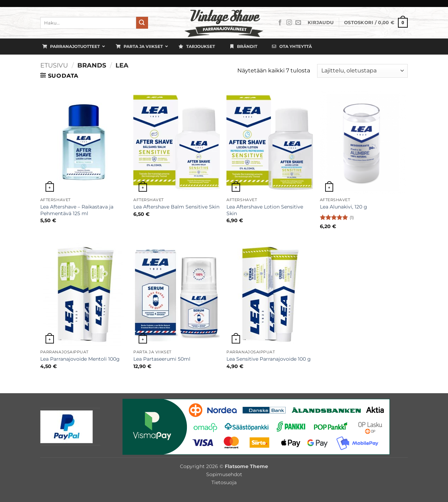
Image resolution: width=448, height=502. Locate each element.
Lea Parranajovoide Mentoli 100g (80, 359)
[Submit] (142, 23)
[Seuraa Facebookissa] (280, 23)
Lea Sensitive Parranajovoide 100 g (269, 359)
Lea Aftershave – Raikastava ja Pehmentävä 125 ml (77, 210)
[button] (321, 23)
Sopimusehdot (224, 474)
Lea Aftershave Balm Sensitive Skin (176, 207)
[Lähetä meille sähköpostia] (298, 23)
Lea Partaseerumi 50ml (162, 359)
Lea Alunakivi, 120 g (344, 207)
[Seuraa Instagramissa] (289, 23)
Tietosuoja (224, 482)
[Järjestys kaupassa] (362, 71)
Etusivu (54, 65)
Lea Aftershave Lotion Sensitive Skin (265, 210)
